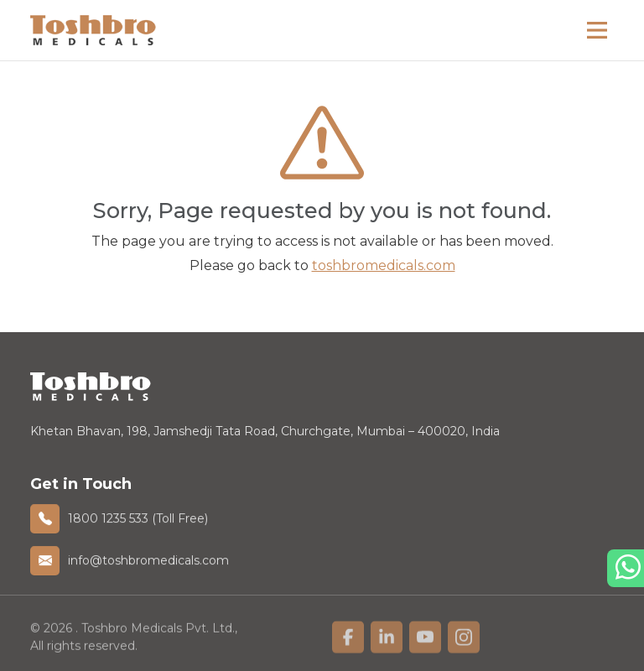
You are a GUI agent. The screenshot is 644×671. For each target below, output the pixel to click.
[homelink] (93, 30)
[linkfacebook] (348, 640)
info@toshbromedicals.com (148, 560)
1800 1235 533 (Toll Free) (138, 518)
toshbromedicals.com (384, 265)
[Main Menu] (597, 30)
